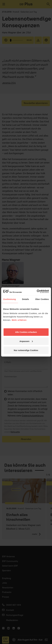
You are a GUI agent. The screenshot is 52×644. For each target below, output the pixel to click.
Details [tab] (26, 299)
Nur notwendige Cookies (26, 350)
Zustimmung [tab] (9, 299)
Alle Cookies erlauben (26, 332)
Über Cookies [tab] (42, 299)
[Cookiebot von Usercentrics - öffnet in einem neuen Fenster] (37, 291)
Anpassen (26, 341)
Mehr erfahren (19, 320)
